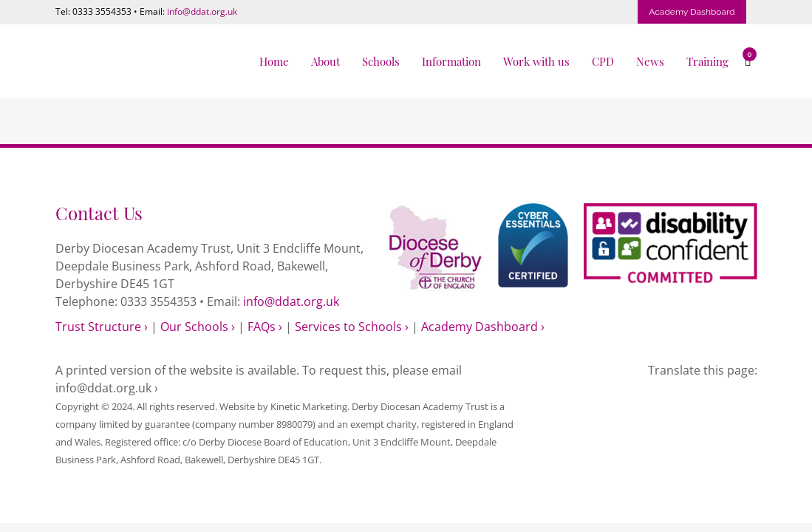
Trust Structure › (102, 327)
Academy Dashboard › (483, 327)
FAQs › (265, 327)
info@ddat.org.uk (202, 11)
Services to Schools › (352, 327)
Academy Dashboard (692, 12)
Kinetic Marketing (309, 406)
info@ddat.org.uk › (107, 388)
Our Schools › (198, 327)
